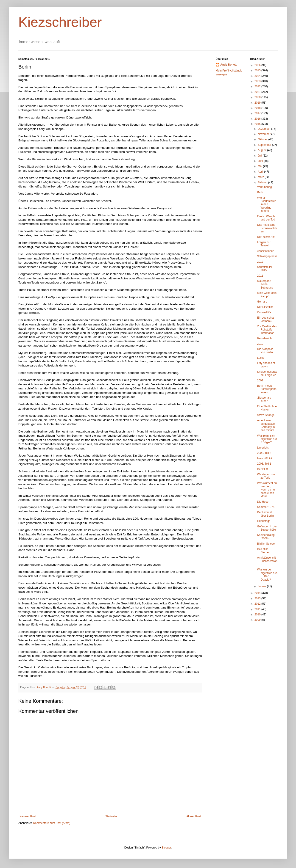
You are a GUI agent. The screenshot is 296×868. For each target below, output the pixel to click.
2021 (258, 92)
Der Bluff (262, 469)
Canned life (264, 312)
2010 (260, 344)
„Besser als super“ (264, 399)
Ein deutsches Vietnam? (266, 319)
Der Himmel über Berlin (265, 514)
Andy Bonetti (229, 65)
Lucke (261, 358)
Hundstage (264, 521)
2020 (258, 97)
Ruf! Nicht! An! (266, 237)
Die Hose (263, 502)
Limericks (263, 448)
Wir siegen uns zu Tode (266, 476)
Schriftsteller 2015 (265, 269)
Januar (262, 586)
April (261, 172)
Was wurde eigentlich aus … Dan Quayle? (267, 575)
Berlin (261, 192)
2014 (258, 593)
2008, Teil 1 (264, 464)
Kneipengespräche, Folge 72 (267, 373)
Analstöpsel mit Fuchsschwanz (267, 561)
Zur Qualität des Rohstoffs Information (267, 330)
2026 (258, 65)
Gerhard (262, 302)
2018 (258, 108)
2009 (260, 380)
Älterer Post (194, 816)
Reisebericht (265, 338)
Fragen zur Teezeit (264, 244)
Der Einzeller (265, 307)
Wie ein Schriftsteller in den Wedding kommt (266, 204)
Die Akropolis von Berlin (265, 351)
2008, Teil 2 (264, 453)
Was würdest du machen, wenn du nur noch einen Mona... (267, 490)
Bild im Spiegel (266, 544)
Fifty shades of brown (266, 365)
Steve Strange (266, 415)
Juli (260, 156)
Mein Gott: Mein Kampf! (267, 295)
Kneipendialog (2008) (266, 537)
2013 (258, 598)
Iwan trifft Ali (264, 458)
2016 (258, 119)
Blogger (166, 848)
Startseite (111, 816)
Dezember (264, 129)
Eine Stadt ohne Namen (267, 408)
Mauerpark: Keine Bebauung (265, 284)
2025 (258, 70)
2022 (258, 86)
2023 (258, 81)
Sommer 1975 (266, 507)
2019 (258, 103)
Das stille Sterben (264, 551)
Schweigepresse (267, 256)
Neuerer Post (28, 816)
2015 (258, 124)
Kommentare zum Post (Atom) (52, 823)
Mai (260, 166)
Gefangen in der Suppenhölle (267, 528)
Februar (263, 182)
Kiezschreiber (60, 22)
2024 (258, 76)
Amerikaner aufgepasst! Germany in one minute (266, 425)
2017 (258, 113)
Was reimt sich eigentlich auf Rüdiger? (267, 439)
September (265, 145)
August (262, 150)
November (264, 134)
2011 (260, 276)
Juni (261, 161)
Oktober (263, 139)
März (261, 177)
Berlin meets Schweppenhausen (267, 389)
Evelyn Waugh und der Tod (266, 218)
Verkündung (264, 187)
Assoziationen (266, 251)
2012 (260, 262)
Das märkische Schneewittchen (267, 228)
